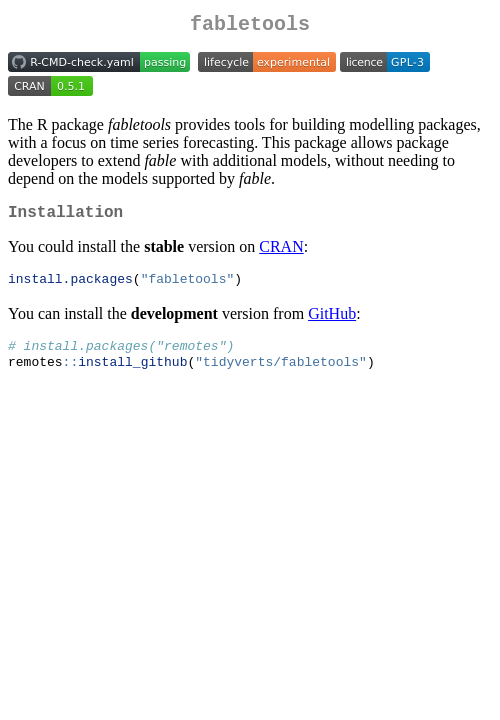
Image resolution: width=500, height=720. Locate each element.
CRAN (281, 254)
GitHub (332, 322)
